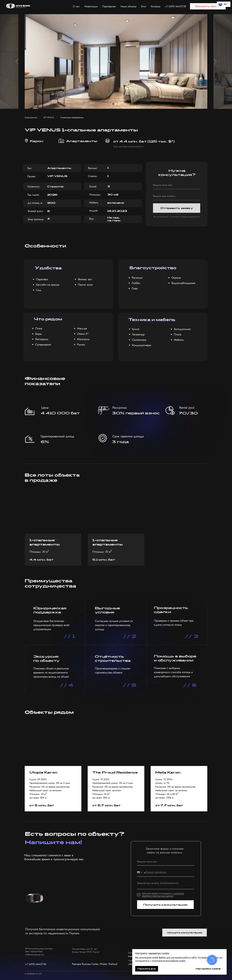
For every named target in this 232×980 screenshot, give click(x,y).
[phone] (177, 196)
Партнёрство (109, 6)
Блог (144, 6)
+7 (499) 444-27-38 (176, 6)
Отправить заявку (177, 208)
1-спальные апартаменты (72, 117)
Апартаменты (31, 117)
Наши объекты (129, 6)
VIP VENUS (49, 117)
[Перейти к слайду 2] (116, 104)
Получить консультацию (165, 905)
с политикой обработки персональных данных (163, 895)
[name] (177, 185)
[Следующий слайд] (215, 61)
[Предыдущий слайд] (17, 61)
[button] (208, 6)
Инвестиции (91, 6)
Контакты (156, 6)
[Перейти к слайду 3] (119, 104)
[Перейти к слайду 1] (113, 104)
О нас (76, 6)
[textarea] (166, 884)
